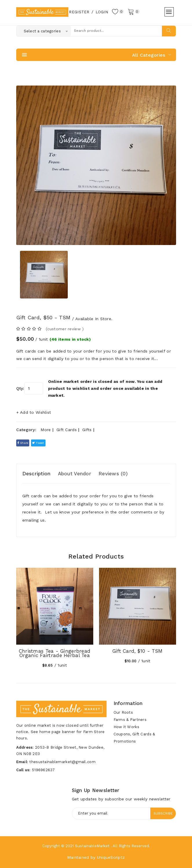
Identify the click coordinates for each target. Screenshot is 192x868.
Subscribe (163, 813)
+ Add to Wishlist (34, 412)
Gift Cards (67, 430)
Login (102, 12)
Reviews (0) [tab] (113, 474)
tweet (38, 443)
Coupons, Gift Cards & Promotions (134, 738)
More (46, 430)
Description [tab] (36, 474)
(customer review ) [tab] (65, 329)
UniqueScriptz (111, 857)
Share (23, 443)
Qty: (20, 388)
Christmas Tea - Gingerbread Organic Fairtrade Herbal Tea (55, 653)
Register (79, 12)
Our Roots (123, 712)
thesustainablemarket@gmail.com (62, 762)
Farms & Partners (130, 720)
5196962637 (43, 770)
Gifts (87, 430)
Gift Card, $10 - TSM (138, 651)
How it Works (126, 727)
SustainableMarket (92, 846)
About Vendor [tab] (75, 474)
